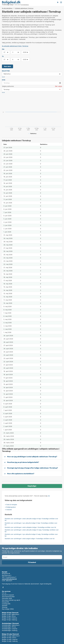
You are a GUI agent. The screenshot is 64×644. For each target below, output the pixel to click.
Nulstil (3, 77)
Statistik (5, 605)
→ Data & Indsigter (11, 505)
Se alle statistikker (7, 8)
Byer (4, 80)
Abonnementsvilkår (8, 597)
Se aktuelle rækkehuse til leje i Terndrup (15, 46)
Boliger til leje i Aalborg (9, 620)
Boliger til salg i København (11, 636)
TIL (3, 56)
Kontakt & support (8, 595)
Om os (4, 593)
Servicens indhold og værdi (11, 600)
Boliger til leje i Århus (9, 616)
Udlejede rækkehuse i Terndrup (24, 8)
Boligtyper (6, 71)
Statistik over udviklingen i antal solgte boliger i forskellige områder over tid (30, 539)
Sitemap (5, 607)
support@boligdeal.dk (9, 579)
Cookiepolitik (6, 604)
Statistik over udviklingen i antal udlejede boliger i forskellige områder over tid (30, 527)
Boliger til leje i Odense (9, 618)
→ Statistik (8, 510)
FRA (3, 49)
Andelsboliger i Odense (10, 629)
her (49, 496)
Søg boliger (32, 486)
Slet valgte (59, 86)
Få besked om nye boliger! (58, 2)
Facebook (3, 587)
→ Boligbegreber (10, 507)
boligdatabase (25, 5)
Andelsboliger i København (11, 625)
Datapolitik (5, 602)
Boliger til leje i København (11, 614)
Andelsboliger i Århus (9, 627)
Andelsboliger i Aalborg (10, 630)
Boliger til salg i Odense (10, 639)
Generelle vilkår (7, 598)
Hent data (7, 66)
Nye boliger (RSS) (8, 609)
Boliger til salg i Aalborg (10, 641)
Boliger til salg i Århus (9, 638)
